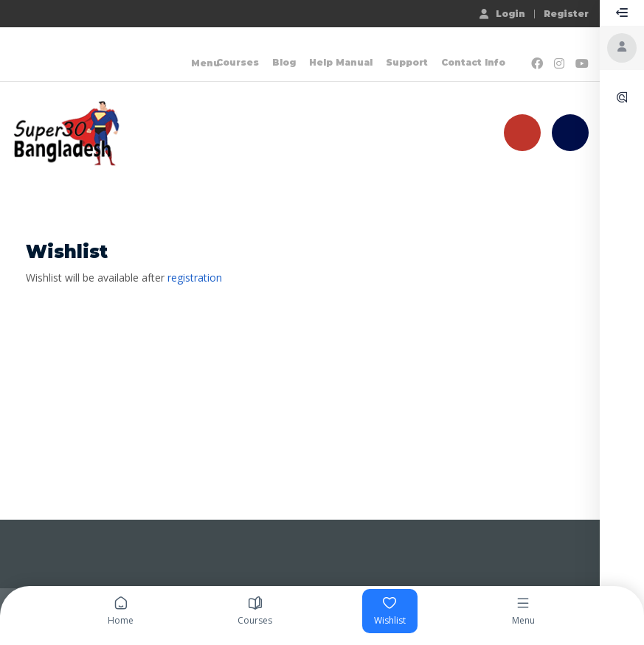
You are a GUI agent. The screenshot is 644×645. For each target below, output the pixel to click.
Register (566, 14)
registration (195, 278)
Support (407, 62)
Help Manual (341, 62)
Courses (238, 62)
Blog (284, 62)
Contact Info (473, 62)
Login (502, 13)
